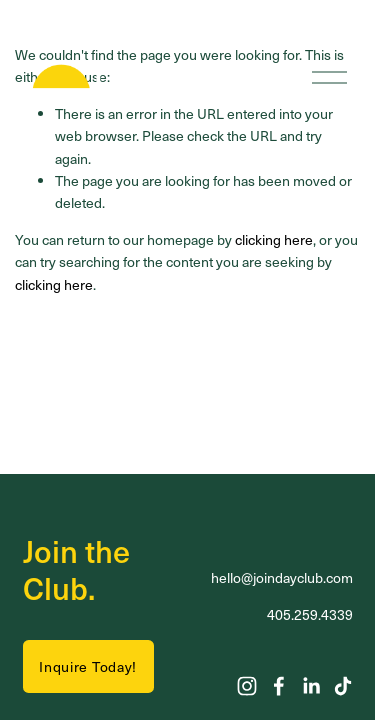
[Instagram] (247, 686)
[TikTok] (343, 686)
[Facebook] (279, 686)
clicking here (274, 239)
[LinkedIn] (311, 686)
